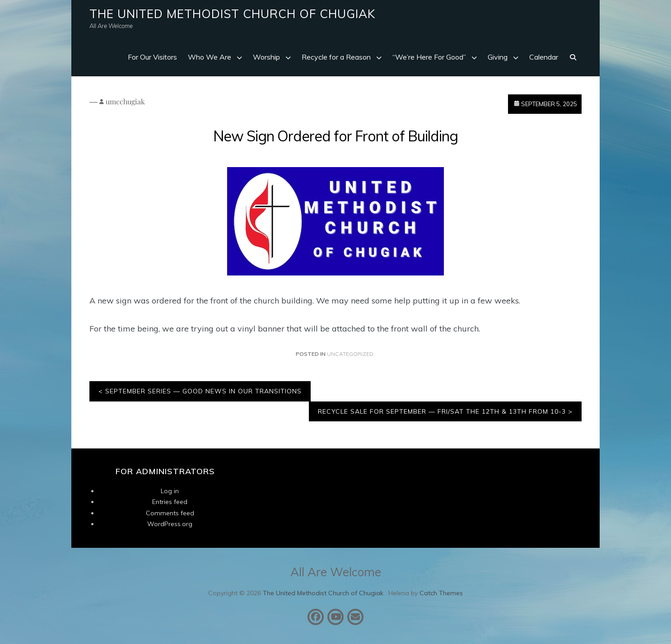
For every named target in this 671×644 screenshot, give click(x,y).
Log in (170, 491)
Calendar (544, 57)
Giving (498, 57)
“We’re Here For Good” (429, 57)
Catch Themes (441, 593)
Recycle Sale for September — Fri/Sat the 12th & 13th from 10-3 (442, 411)
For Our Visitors (152, 57)
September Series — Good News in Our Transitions (203, 391)
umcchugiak (125, 101)
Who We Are (210, 57)
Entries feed (170, 502)
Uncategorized (350, 354)
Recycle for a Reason (336, 57)
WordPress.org (170, 524)
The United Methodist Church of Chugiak (232, 14)
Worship (266, 57)
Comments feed (170, 513)
